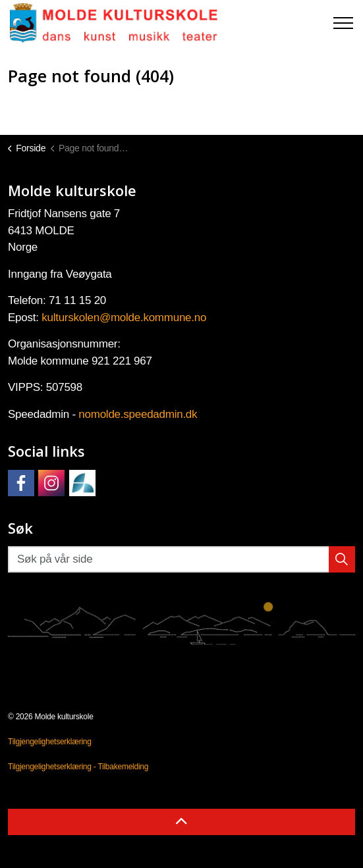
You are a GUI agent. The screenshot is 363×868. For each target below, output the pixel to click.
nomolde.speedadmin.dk (138, 414)
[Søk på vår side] (181, 559)
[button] (342, 559)
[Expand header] (343, 23)
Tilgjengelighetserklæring (50, 742)
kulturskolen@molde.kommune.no (124, 318)
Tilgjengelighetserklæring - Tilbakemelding (78, 767)
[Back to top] (181, 822)
